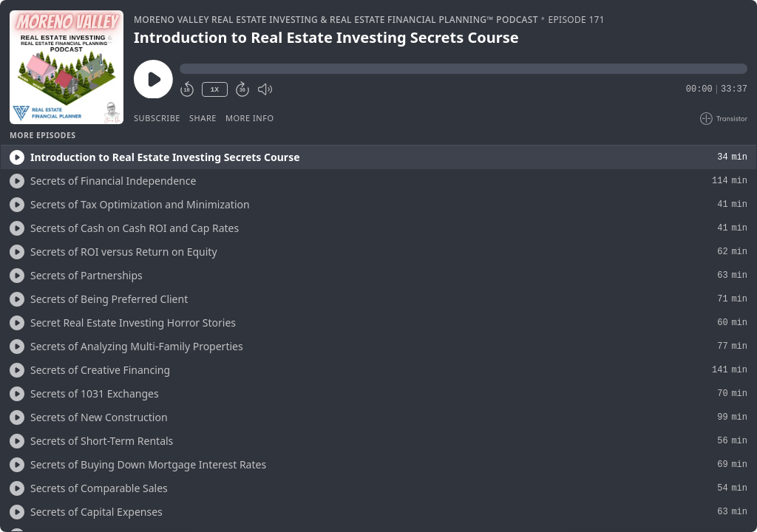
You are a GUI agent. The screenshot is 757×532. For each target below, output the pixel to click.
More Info (250, 118)
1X (214, 90)
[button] (464, 69)
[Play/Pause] (67, 67)
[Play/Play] (17, 157)
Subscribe (157, 118)
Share (203, 118)
